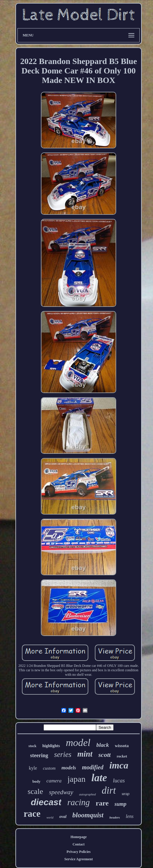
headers (115, 817)
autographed (87, 794)
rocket (122, 756)
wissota (122, 746)
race (32, 814)
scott (105, 755)
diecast (46, 802)
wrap (126, 794)
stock (32, 746)
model (78, 743)
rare (102, 803)
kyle (33, 768)
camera (54, 781)
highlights (51, 746)
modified (93, 767)
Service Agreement (79, 859)
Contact (79, 844)
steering (39, 755)
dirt (109, 790)
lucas (119, 780)
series (63, 754)
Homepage (79, 837)
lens (130, 816)
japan (77, 779)
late (99, 778)
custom (49, 768)
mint (85, 754)
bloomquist (88, 815)
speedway (61, 792)
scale (35, 791)
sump (120, 804)
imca (119, 765)
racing (79, 802)
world (50, 817)
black (103, 745)
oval (63, 817)
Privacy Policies (79, 852)
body (36, 781)
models (69, 768)
